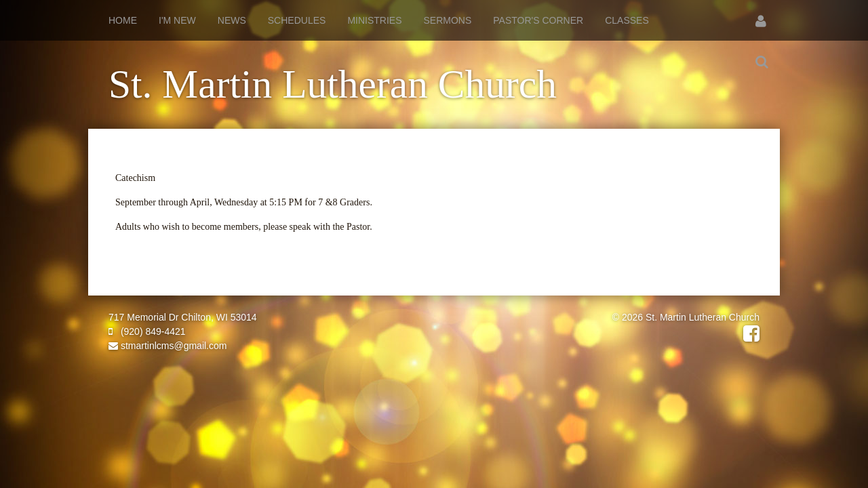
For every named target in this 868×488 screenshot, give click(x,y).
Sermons (448, 20)
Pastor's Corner (538, 20)
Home (123, 20)
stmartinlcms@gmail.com (167, 346)
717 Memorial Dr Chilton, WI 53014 (183, 317)
